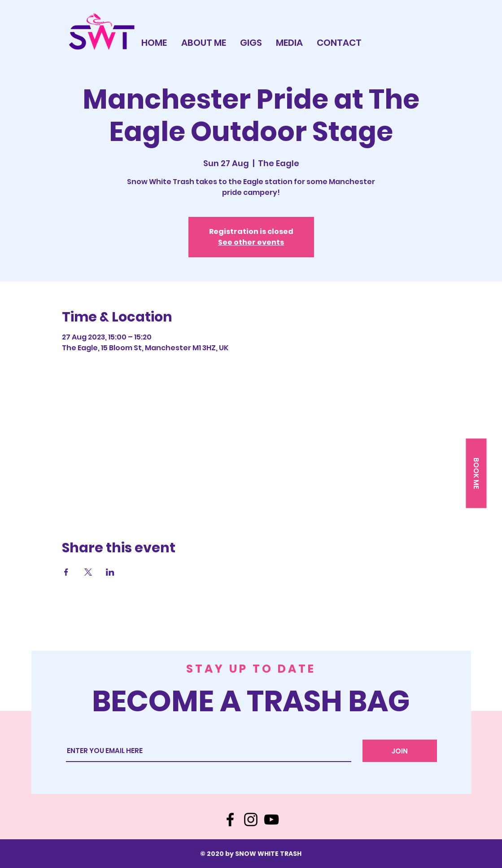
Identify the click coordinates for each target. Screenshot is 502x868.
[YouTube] (271, 820)
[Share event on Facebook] (66, 572)
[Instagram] (251, 820)
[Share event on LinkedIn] (110, 572)
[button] (476, 473)
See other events (251, 242)
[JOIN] (400, 751)
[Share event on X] (88, 572)
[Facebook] (230, 820)
